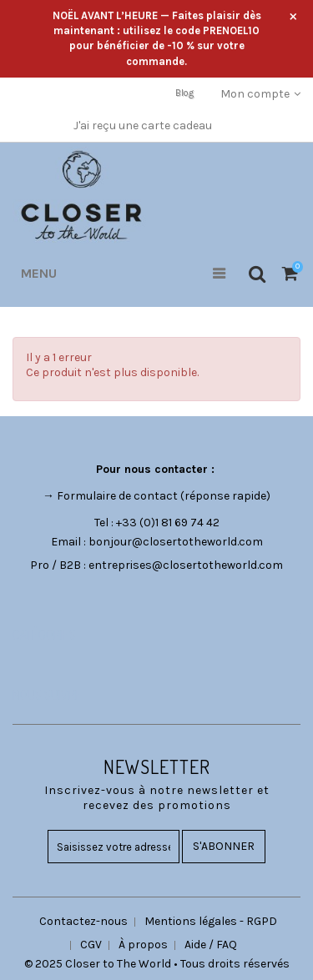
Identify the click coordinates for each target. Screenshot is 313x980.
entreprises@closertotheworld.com (186, 565)
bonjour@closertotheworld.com (176, 542)
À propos (143, 945)
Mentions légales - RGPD (211, 921)
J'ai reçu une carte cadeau (143, 126)
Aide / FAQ (211, 945)
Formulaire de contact (117, 496)
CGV (91, 945)
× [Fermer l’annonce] (293, 16)
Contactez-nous (83, 921)
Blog (184, 93)
